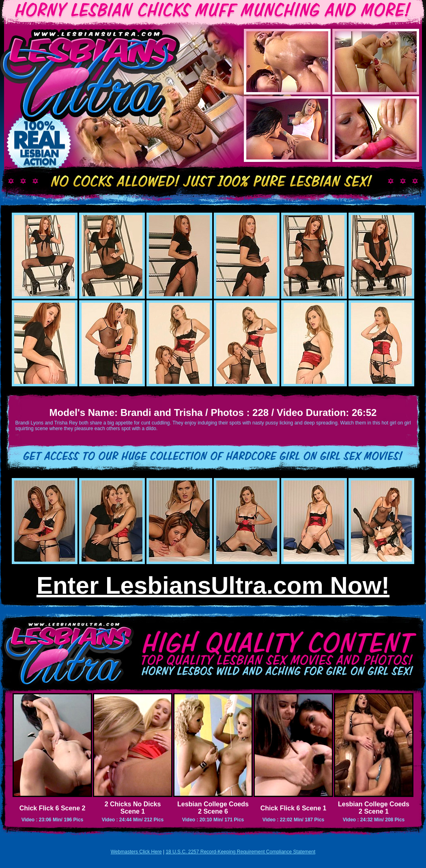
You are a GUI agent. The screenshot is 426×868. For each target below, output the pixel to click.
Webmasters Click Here (136, 852)
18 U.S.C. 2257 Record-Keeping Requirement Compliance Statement (240, 852)
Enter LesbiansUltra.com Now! (213, 585)
